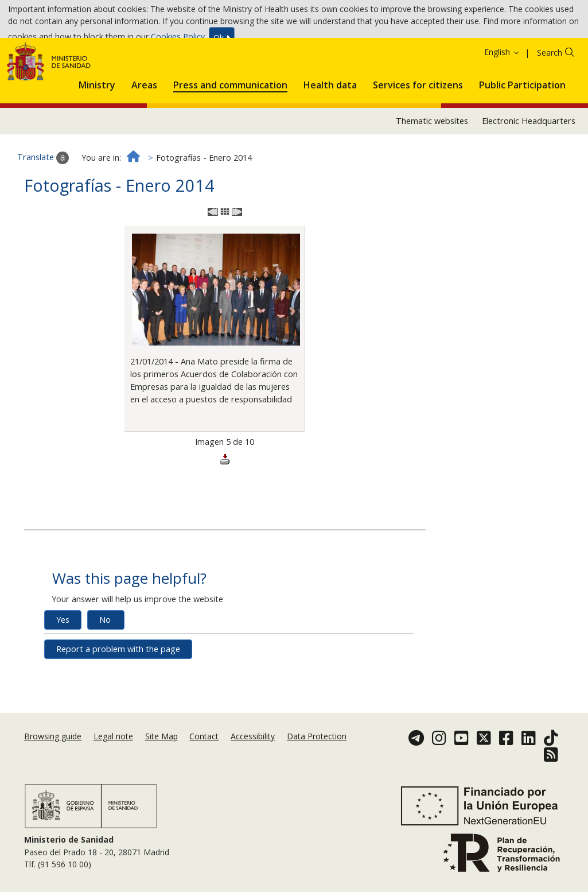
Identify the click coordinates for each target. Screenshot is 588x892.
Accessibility (253, 752)
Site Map (161, 752)
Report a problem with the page (118, 695)
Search (550, 98)
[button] (97, 129)
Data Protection (317, 752)
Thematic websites (432, 167)
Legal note (113, 752)
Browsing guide (53, 752)
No (105, 666)
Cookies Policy (178, 40)
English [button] (502, 98)
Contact (204, 752)
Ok (222, 40)
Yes (63, 666)
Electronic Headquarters (529, 167)
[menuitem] (97, 129)
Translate (43, 204)
